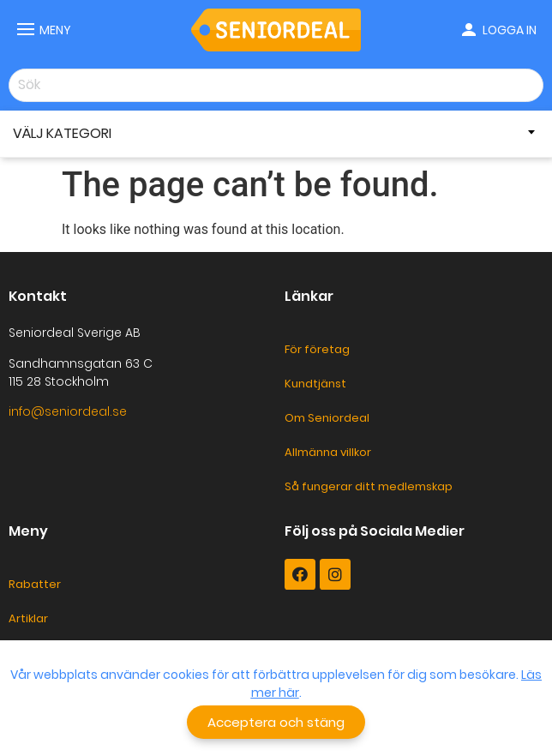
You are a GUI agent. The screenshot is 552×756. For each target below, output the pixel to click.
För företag (317, 349)
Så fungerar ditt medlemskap (369, 486)
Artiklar (28, 618)
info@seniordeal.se (68, 411)
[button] (276, 722)
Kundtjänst (315, 384)
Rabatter (35, 584)
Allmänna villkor (328, 452)
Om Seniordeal (327, 418)
